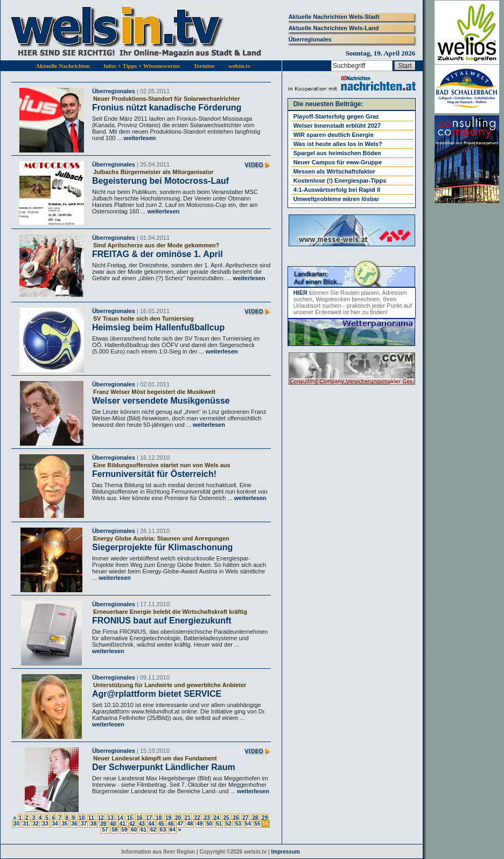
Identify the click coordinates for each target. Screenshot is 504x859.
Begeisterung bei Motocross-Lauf (160, 181)
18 (159, 818)
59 (124, 830)
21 (188, 818)
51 (219, 824)
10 (82, 818)
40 (113, 824)
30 (16, 824)
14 (120, 818)
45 (161, 824)
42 (132, 824)
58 (114, 830)
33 (45, 824)
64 (173, 830)
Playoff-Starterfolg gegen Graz (336, 116)
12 (101, 818)
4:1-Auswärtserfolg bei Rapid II (337, 190)
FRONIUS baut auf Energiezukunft (162, 621)
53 (238, 824)
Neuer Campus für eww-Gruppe (338, 162)
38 (93, 824)
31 (26, 824)
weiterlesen (139, 138)
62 (153, 830)
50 (209, 824)
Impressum (286, 852)
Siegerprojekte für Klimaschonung (162, 547)
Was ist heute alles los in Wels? (338, 144)
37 (84, 824)
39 (103, 824)
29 (265, 818)
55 (258, 824)
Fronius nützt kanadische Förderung (167, 108)
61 (143, 830)
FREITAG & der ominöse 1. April (157, 254)
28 (255, 818)
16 (139, 818)
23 (207, 818)
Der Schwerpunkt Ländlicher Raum (164, 767)
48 (190, 824)
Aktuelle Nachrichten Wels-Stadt (334, 17)
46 (170, 824)
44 (152, 824)
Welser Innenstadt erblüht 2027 (337, 126)
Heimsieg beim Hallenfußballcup (158, 327)
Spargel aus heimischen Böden (337, 153)
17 (149, 818)
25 (226, 818)
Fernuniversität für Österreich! (154, 474)
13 (111, 818)
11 (91, 818)
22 (197, 818)
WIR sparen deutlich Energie (334, 135)
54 (248, 824)
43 (142, 824)
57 (105, 830)
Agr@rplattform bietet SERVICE (157, 694)
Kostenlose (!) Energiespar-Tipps (340, 181)
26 (236, 818)
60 (134, 830)
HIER (300, 293)
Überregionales (310, 39)
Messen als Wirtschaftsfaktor (334, 171)
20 (178, 818)
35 (64, 824)
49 (199, 824)
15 (129, 818)
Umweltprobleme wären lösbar (337, 199)
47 (180, 824)
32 (36, 824)
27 (245, 818)
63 (163, 830)
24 (217, 818)
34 (55, 824)
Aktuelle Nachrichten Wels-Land (334, 28)
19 (168, 818)
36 (74, 824)
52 (229, 824)
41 (122, 824)
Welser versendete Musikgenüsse (161, 401)
